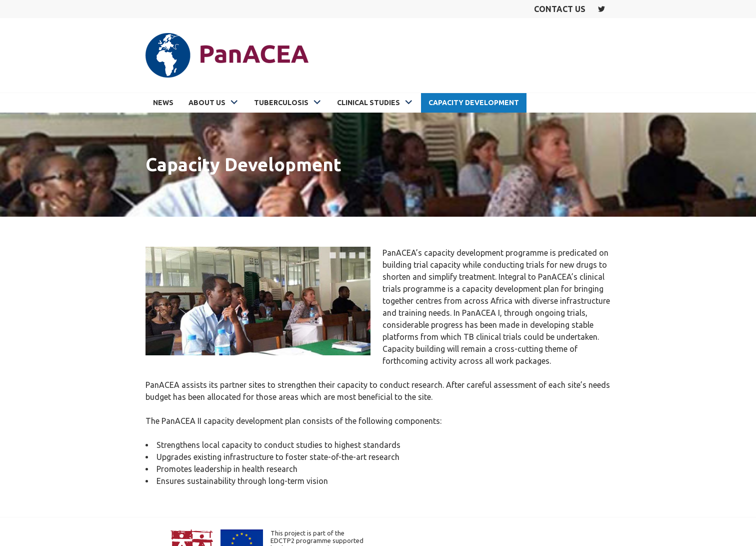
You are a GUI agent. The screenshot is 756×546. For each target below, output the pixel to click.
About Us (207, 103)
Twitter (601, 9)
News (163, 103)
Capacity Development (474, 103)
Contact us (560, 9)
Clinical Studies (368, 103)
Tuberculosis (281, 103)
